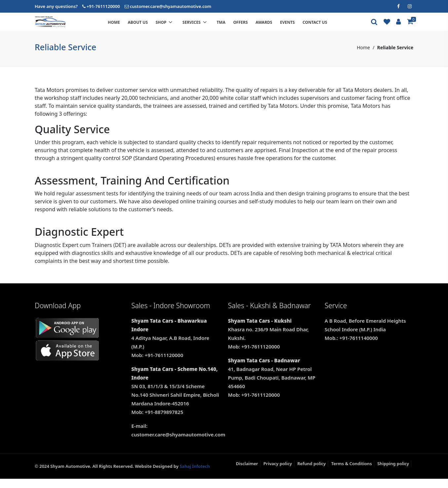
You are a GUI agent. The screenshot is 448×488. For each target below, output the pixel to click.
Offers (254, 27)
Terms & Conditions (351, 472)
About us (152, 27)
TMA (235, 27)
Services (210, 27)
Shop (179, 27)
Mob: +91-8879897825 (157, 421)
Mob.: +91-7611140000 (351, 347)
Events (301, 27)
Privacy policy (278, 472)
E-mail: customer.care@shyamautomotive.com (176, 439)
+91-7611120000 (103, 6)
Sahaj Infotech (195, 475)
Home (128, 27)
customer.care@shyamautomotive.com (170, 6)
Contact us (329, 27)
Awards (278, 27)
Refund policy (312, 472)
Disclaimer (247, 472)
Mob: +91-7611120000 (157, 364)
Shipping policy (393, 472)
